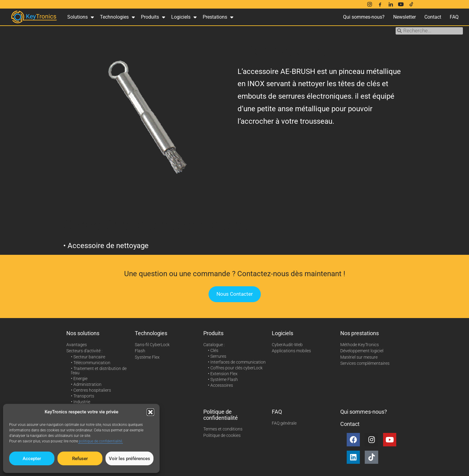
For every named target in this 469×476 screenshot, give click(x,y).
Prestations (218, 17)
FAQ (454, 17)
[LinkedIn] (390, 4)
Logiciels (184, 17)
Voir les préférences (129, 459)
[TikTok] (411, 4)
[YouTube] (401, 4)
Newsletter (404, 17)
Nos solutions (83, 333)
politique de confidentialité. (100, 441)
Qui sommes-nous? (364, 17)
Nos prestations (360, 333)
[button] (150, 412)
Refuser (80, 459)
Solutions (81, 17)
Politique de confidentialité (221, 415)
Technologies (117, 17)
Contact (433, 17)
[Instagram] (370, 4)
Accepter (32, 459)
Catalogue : (214, 345)
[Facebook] (380, 4)
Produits (153, 17)
